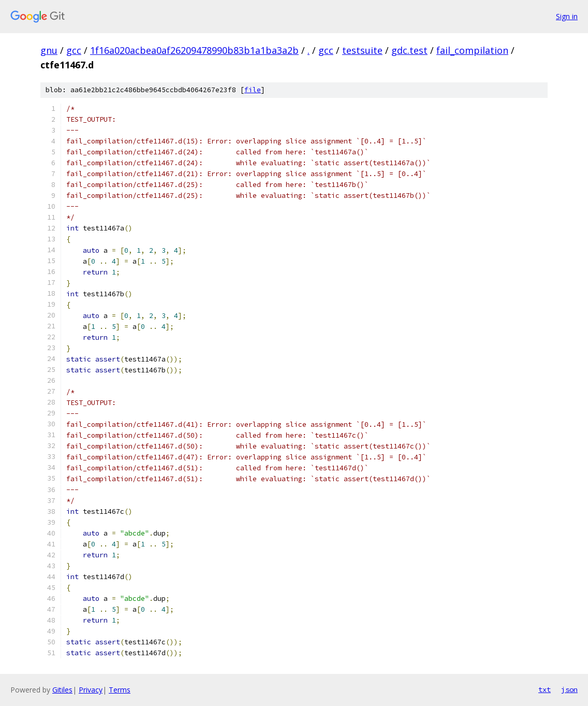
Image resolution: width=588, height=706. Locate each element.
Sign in (567, 16)
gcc (74, 50)
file (253, 90)
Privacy (91, 690)
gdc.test (409, 50)
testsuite (362, 50)
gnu (49, 50)
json (569, 689)
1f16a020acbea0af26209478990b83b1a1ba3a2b (194, 50)
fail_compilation (472, 50)
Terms (120, 690)
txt (545, 689)
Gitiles (62, 690)
